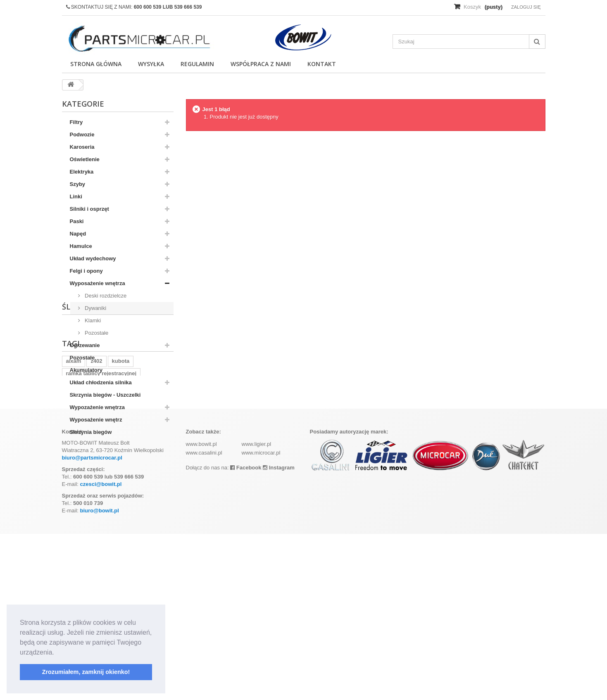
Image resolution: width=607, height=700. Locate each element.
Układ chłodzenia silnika (101, 382)
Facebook (246, 634)
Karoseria (82, 147)
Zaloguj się (526, 7)
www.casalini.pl (204, 619)
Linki (76, 196)
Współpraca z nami (261, 64)
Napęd (78, 234)
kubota (121, 510)
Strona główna (96, 64)
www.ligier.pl (257, 610)
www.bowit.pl (201, 610)
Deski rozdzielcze (105, 296)
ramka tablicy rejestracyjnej (101, 522)
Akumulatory (86, 370)
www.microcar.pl (261, 619)
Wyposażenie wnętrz (96, 420)
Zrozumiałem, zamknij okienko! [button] (86, 672)
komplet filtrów (85, 535)
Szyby (78, 184)
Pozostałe (96, 333)
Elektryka (82, 172)
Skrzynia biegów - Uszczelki (105, 395)
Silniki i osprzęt (89, 209)
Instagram (279, 634)
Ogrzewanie (85, 345)
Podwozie (82, 135)
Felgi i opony (86, 271)
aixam (74, 510)
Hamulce (81, 246)
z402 (96, 510)
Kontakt (322, 64)
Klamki (92, 320)
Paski (77, 221)
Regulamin (197, 64)
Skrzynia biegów (91, 432)
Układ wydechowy (93, 258)
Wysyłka (151, 64)
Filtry (76, 122)
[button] (57, 653)
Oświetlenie (85, 159)
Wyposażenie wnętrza (98, 283)
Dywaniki (95, 308)
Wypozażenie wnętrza (97, 407)
